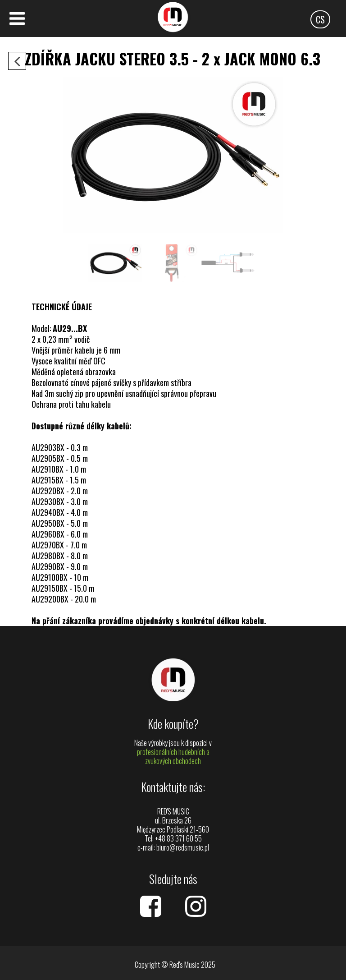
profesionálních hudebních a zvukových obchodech (173, 756)
